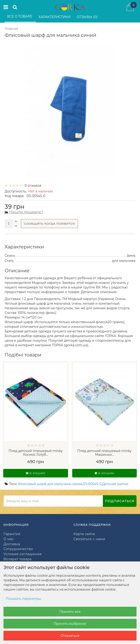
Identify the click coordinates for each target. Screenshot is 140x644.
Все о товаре (20, 16)
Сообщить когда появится (49, 224)
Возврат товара (18, 559)
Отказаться (70, 636)
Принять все (70, 612)
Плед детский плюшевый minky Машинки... (104, 453)
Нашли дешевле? (26, 212)
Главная (11, 29)
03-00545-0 (92, 484)
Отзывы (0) (88, 17)
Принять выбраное (70, 624)
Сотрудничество (18, 549)
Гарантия (12, 534)
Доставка (12, 544)
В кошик (36, 473)
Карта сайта (84, 534)
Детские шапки (115, 484)
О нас (9, 539)
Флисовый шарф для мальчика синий (50, 484)
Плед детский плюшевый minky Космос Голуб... (36, 453)
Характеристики (55, 17)
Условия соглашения (23, 554)
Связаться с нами (89, 539)
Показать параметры (23, 599)
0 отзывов (32, 186)
